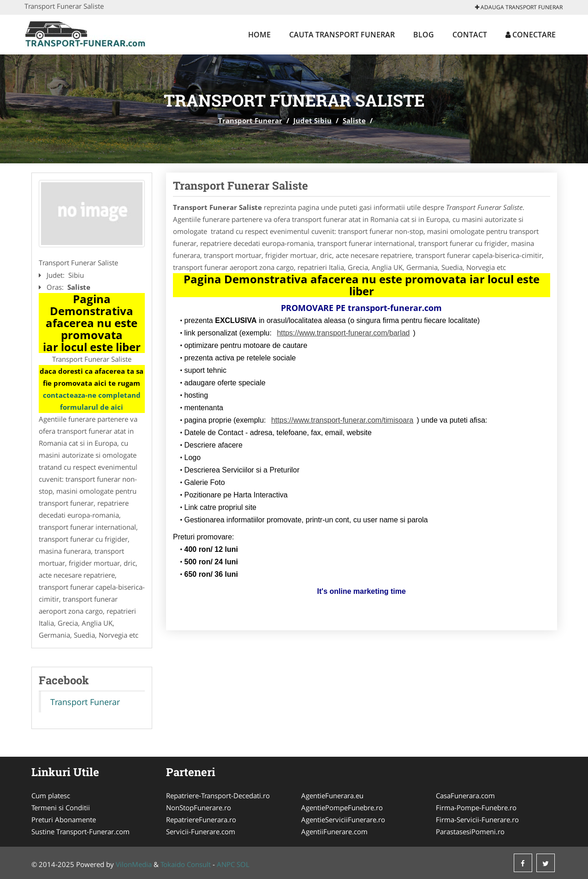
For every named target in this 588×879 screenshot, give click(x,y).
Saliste (354, 120)
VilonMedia (134, 864)
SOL (243, 864)
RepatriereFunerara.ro (201, 819)
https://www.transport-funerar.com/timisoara (342, 420)
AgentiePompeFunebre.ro (342, 807)
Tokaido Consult (186, 864)
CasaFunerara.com (465, 795)
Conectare (531, 35)
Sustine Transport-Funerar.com (80, 831)
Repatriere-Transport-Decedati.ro (218, 795)
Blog (424, 35)
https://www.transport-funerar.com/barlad (343, 333)
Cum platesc (51, 795)
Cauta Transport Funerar (342, 35)
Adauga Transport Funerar (519, 7)
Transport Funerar (250, 120)
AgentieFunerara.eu (332, 795)
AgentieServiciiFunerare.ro (343, 819)
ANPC (226, 864)
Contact (470, 35)
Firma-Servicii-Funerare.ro (477, 819)
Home (259, 35)
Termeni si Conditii (61, 807)
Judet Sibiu (312, 120)
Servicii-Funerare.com (201, 831)
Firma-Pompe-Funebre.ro (476, 807)
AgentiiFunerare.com (334, 831)
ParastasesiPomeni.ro (470, 831)
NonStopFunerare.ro (199, 807)
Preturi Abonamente (64, 819)
